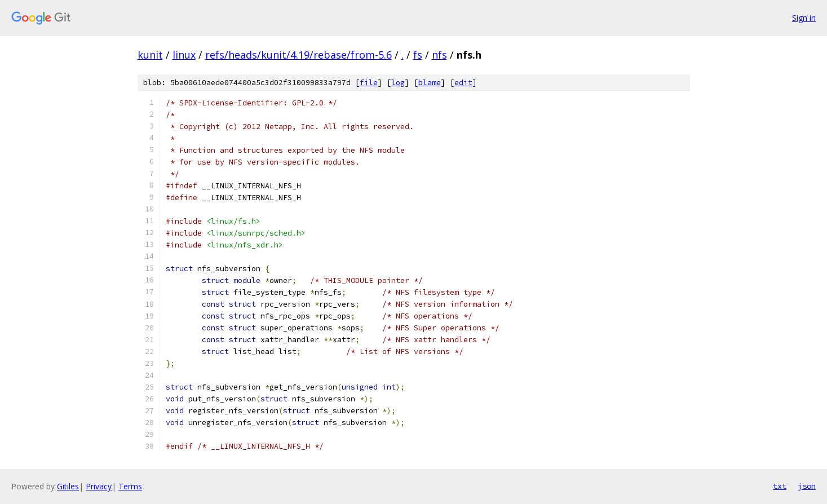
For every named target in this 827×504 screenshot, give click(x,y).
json (807, 486)
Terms (130, 486)
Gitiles (68, 486)
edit (463, 83)
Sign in (804, 18)
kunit (150, 55)
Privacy (99, 486)
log (398, 83)
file (369, 83)
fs (418, 55)
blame (430, 83)
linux (184, 55)
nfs (439, 55)
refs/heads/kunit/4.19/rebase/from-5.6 (298, 55)
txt (780, 486)
